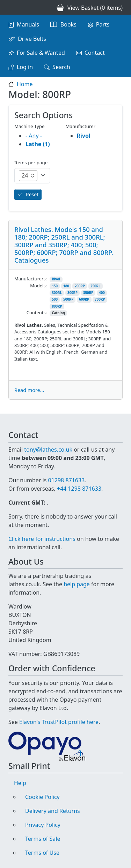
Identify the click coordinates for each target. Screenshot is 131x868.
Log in (25, 67)
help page (77, 584)
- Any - (34, 136)
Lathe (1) (38, 144)
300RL (57, 293)
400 (102, 293)
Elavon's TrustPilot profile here (59, 722)
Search (61, 67)
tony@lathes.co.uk (48, 450)
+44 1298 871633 (79, 489)
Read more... (29, 390)
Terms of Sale (43, 839)
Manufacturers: (31, 279)
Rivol (56, 279)
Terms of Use (42, 853)
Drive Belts (32, 39)
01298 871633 (66, 480)
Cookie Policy (42, 797)
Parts (103, 24)
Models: (38, 286)
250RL (96, 286)
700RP (100, 299)
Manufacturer (81, 126)
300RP (72, 293)
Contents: (37, 312)
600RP (84, 299)
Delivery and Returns (53, 811)
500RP (68, 299)
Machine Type (30, 126)
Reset (32, 194)
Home (25, 84)
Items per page (31, 163)
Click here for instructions (42, 539)
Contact (95, 53)
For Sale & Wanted (41, 53)
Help (20, 783)
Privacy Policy (43, 825)
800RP (57, 306)
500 (55, 299)
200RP (80, 286)
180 (66, 286)
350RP (88, 293)
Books (68, 24)
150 (55, 286)
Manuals (28, 24)
